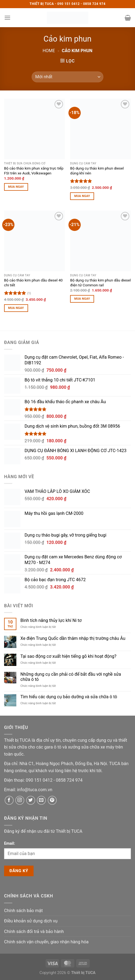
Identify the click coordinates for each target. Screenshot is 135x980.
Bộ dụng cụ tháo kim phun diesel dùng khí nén (97, 171)
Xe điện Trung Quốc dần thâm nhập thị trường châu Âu (73, 638)
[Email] (34, 790)
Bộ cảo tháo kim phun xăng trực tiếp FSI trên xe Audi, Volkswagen (34, 171)
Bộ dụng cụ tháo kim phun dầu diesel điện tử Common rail (100, 283)
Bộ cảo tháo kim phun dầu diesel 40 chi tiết (33, 283)
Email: (10, 843)
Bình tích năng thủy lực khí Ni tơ (51, 620)
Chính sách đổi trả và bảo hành (34, 932)
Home (49, 51)
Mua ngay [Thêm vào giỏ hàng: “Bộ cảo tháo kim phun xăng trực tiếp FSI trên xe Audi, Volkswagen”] (16, 187)
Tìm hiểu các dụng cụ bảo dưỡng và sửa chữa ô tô (69, 697)
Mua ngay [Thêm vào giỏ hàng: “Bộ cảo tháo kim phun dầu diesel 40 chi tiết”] (16, 308)
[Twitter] (31, 800)
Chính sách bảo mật (23, 911)
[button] (7, 18)
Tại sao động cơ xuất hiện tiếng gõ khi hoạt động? (68, 656)
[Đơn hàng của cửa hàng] (67, 77)
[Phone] (40, 780)
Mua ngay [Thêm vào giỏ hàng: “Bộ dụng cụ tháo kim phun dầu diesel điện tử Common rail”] (82, 299)
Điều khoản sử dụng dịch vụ (31, 921)
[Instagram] (20, 800)
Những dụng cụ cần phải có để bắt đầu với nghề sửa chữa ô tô (71, 677)
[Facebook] (9, 800)
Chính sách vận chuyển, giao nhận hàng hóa (46, 942)
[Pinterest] (52, 800)
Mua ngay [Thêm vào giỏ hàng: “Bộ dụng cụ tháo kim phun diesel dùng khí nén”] (82, 196)
